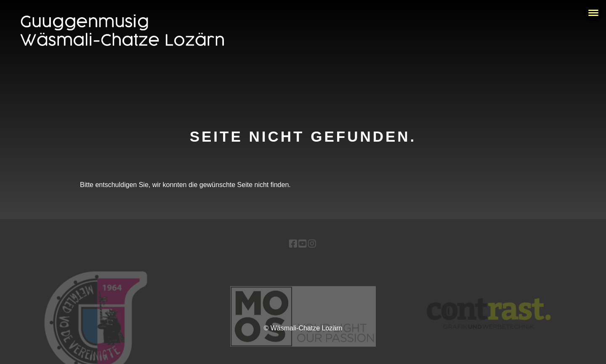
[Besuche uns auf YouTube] (302, 244)
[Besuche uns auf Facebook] (293, 244)
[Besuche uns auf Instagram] (312, 244)
